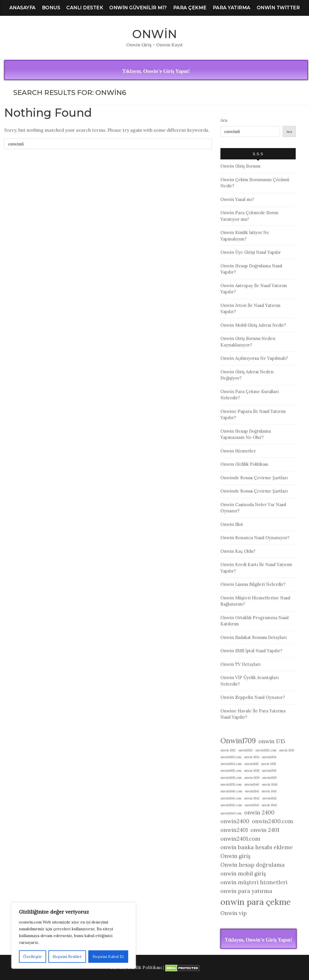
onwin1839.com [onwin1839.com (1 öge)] (231, 784)
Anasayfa (22, 8)
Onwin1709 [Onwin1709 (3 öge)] (238, 741)
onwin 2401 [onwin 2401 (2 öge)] (265, 830)
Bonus (51, 8)
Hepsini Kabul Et (108, 957)
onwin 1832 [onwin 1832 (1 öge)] (228, 750)
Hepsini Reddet (67, 957)
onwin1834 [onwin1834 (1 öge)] (269, 757)
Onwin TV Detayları (241, 664)
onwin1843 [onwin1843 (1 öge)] (252, 805)
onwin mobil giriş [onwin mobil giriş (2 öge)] (243, 873)
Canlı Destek (85, 8)
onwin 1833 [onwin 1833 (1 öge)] (287, 750)
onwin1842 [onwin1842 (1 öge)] (269, 798)
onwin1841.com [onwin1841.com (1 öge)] (231, 798)
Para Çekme (190, 8)
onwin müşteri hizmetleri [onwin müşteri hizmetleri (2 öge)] (254, 882)
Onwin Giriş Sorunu (240, 166)
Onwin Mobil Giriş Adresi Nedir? (253, 325)
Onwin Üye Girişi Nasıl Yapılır (251, 252)
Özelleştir (33, 957)
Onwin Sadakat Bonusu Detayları (254, 637)
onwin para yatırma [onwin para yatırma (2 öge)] (246, 891)
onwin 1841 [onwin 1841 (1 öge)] (269, 791)
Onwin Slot (232, 524)
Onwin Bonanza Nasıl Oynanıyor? (255, 538)
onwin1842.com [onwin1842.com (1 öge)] (231, 805)
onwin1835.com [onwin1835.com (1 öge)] (231, 771)
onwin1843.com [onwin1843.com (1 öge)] (231, 813)
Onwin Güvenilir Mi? (138, 8)
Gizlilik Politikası (144, 968)
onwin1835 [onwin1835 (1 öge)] (251, 764)
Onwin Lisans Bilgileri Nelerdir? (253, 584)
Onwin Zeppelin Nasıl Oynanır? (253, 697)
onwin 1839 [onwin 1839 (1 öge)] (252, 778)
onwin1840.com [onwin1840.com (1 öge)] (231, 791)
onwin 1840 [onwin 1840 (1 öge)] (270, 784)
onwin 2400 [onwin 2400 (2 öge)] (259, 812)
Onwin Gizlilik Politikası (244, 464)
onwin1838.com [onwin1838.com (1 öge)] (231, 778)
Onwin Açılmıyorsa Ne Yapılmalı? (254, 358)
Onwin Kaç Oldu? (238, 551)
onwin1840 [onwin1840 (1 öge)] (252, 784)
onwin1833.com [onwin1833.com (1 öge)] (231, 757)
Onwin (155, 34)
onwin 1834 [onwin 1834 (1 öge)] (252, 757)
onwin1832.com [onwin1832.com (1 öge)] (266, 750)
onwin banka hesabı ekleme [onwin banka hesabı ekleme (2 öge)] (257, 847)
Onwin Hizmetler (238, 451)
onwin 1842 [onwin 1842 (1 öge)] (252, 798)
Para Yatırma (232, 8)
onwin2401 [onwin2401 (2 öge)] (234, 830)
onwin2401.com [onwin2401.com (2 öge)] (240, 839)
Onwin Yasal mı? (237, 199)
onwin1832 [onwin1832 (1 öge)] (245, 750)
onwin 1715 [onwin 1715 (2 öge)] (272, 741)
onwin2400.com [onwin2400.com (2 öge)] (272, 821)
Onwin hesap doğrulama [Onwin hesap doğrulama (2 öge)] (253, 865)
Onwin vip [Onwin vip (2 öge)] (234, 913)
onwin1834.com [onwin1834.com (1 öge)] (231, 764)
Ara (224, 120)
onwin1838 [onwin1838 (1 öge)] (269, 771)
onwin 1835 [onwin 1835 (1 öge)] (268, 764)
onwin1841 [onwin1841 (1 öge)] (252, 791)
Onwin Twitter (278, 8)
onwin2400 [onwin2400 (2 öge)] (235, 821)
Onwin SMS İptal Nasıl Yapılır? (251, 651)
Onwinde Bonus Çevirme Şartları (254, 478)
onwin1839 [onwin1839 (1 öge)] (269, 778)
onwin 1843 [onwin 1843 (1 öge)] (269, 805)
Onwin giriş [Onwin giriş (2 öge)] (235, 856)
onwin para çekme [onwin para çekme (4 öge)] (256, 902)
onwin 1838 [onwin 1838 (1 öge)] (252, 771)
